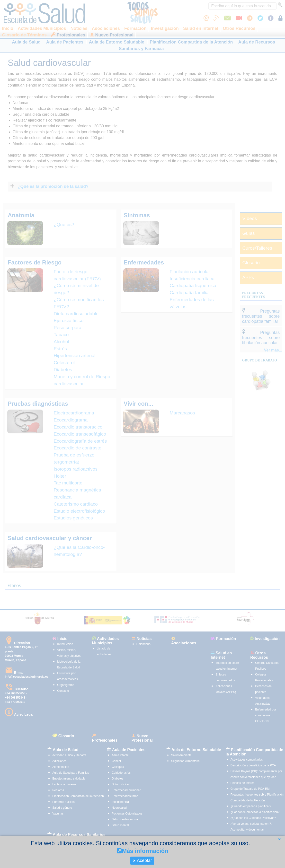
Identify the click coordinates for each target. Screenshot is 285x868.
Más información (142, 851)
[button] (279, 839)
